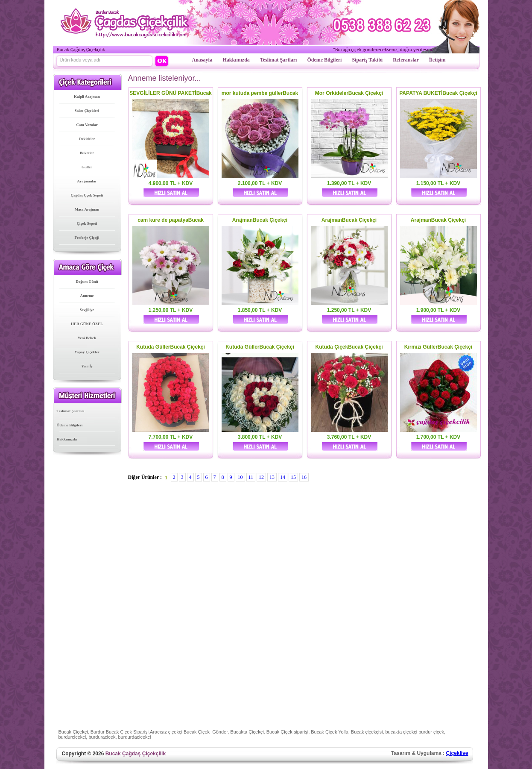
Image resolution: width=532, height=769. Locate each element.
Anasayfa (202, 60)
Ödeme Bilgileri (324, 60)
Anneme (87, 296)
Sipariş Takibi (367, 60)
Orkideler (87, 139)
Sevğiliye (87, 310)
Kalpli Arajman (87, 97)
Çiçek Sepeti (87, 223)
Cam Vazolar (87, 125)
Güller (87, 167)
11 (251, 477)
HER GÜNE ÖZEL (87, 324)
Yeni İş (87, 366)
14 (283, 477)
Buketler (87, 153)
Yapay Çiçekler (87, 352)
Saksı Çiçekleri (87, 111)
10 (240, 477)
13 (272, 477)
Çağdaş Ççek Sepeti (87, 195)
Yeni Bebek (87, 338)
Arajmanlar (87, 181)
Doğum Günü (87, 282)
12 (261, 477)
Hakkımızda (236, 60)
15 (293, 477)
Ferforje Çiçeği (87, 238)
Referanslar (406, 60)
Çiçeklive (457, 753)
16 (304, 477)
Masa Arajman (87, 209)
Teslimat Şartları (279, 60)
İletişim (437, 60)
